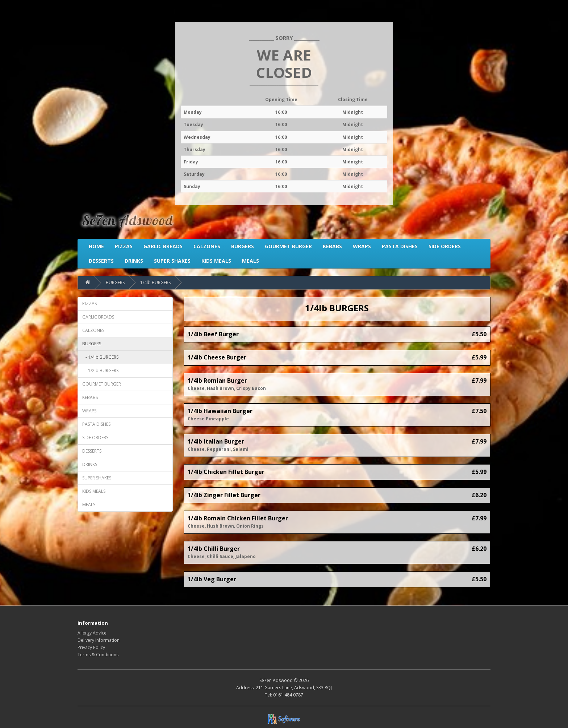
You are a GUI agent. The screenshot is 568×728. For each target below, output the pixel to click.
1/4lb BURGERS (155, 282)
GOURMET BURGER (102, 384)
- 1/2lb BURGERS (100, 371)
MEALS (89, 505)
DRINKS (90, 464)
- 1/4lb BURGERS (100, 357)
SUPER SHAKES (97, 478)
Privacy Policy (91, 647)
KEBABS (90, 397)
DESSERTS (92, 451)
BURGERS (115, 282)
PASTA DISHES (96, 424)
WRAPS (89, 411)
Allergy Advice (92, 633)
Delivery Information (99, 640)
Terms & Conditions (98, 655)
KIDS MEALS (94, 491)
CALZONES (93, 330)
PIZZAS (89, 303)
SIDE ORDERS (95, 438)
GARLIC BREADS (98, 317)
